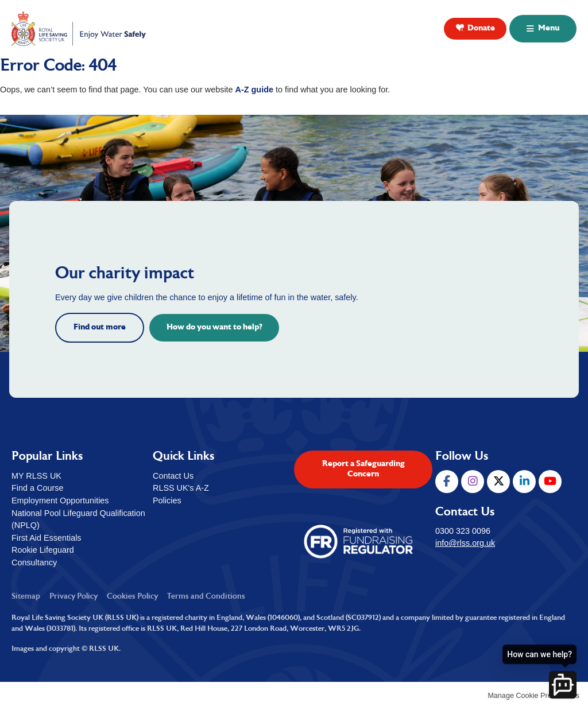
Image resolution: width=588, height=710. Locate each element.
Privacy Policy (73, 597)
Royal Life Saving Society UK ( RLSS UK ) (80, 29)
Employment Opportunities (60, 501)
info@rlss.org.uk (465, 543)
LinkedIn (524, 482)
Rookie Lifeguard (43, 550)
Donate (481, 28)
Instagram (473, 482)
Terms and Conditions (206, 597)
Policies (167, 501)
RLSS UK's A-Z (181, 488)
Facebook (447, 482)
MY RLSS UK (36, 476)
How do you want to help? (214, 327)
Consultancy (34, 562)
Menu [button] (549, 28)
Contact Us (173, 476)
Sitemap (26, 597)
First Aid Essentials (47, 538)
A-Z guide (254, 90)
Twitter (498, 482)
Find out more (100, 327)
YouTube (550, 482)
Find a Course (37, 488)
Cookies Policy (132, 597)
